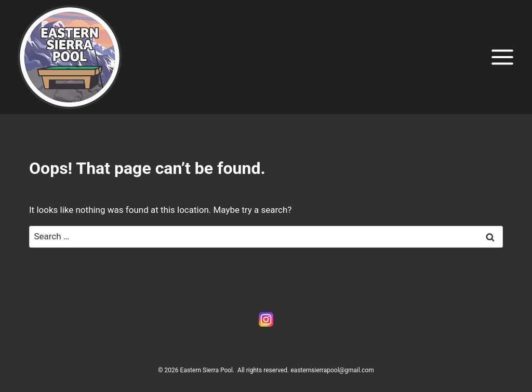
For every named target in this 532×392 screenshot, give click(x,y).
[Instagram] (266, 319)
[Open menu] (502, 57)
